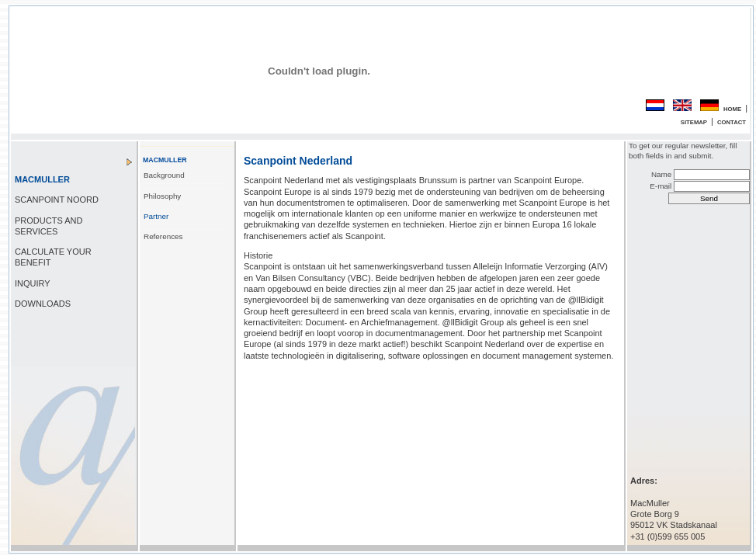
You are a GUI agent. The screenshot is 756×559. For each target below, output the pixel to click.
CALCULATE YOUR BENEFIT (53, 257)
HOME (732, 109)
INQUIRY (33, 283)
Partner (156, 216)
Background (164, 175)
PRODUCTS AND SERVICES (49, 226)
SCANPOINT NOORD (57, 200)
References (163, 236)
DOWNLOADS (43, 304)
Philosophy (162, 196)
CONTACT (732, 122)
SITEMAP (694, 122)
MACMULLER (42, 179)
